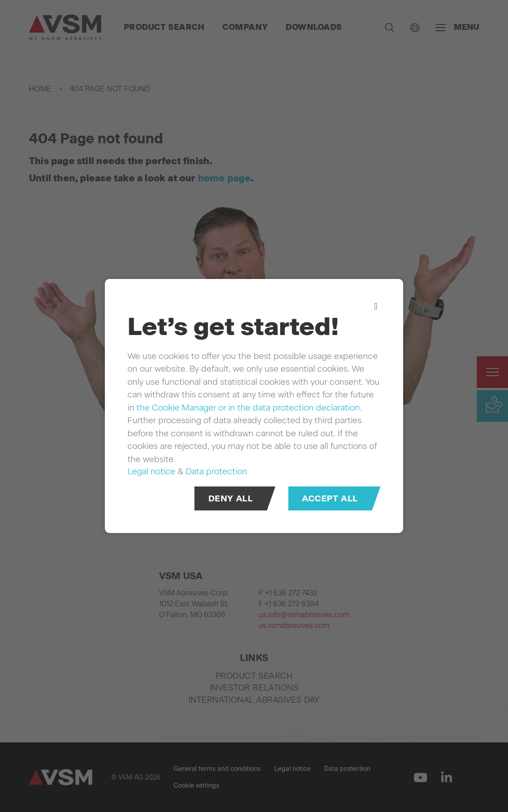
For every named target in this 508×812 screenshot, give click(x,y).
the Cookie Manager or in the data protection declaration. (249, 408)
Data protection (216, 471)
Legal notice (151, 471)
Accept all (330, 498)
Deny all (231, 498)
